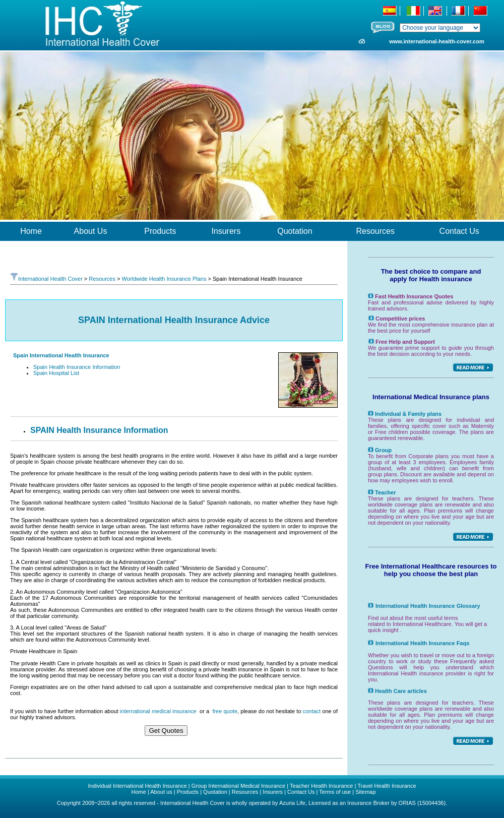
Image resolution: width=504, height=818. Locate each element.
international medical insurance (158, 711)
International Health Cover (46, 279)
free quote (225, 711)
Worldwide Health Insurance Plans (164, 279)
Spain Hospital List (56, 373)
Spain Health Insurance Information (77, 367)
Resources (102, 279)
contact (312, 711)
